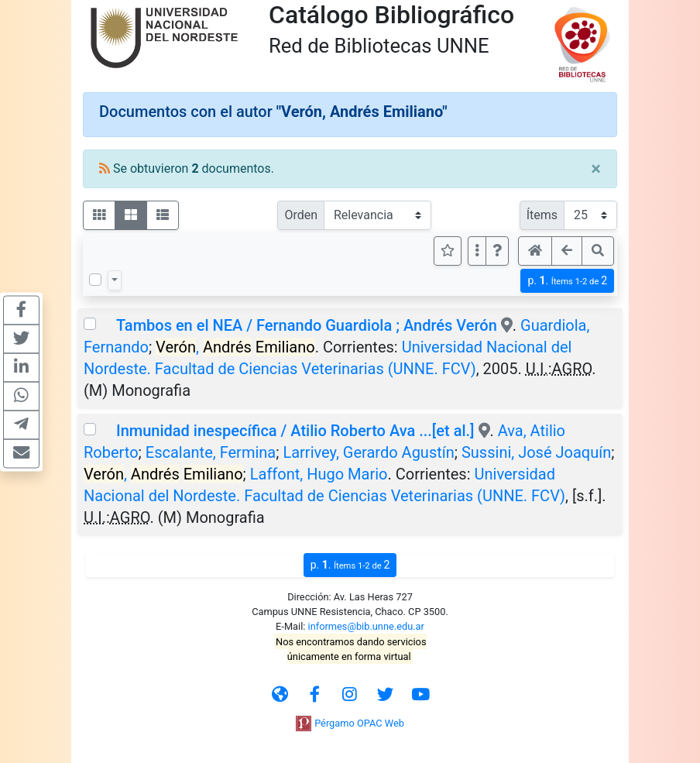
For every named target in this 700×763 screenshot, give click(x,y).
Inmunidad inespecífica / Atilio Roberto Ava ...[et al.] (295, 431)
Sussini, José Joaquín (536, 452)
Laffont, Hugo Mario (319, 474)
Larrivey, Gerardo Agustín (368, 452)
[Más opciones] (477, 251)
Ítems (542, 215)
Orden (301, 215)
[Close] (596, 169)
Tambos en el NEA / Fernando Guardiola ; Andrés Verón (307, 325)
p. (567, 281)
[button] (497, 251)
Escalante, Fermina (211, 452)
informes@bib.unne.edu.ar (366, 626)
